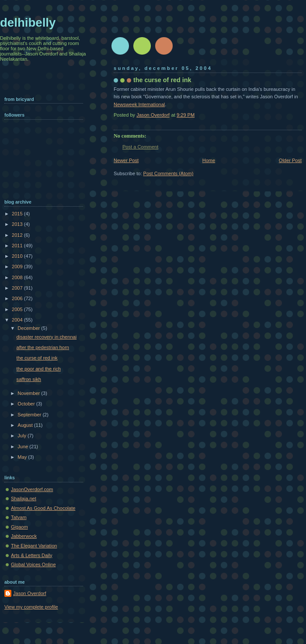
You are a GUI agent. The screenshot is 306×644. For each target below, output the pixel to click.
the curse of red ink (37, 358)
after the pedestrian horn (43, 347)
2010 (18, 256)
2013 (18, 224)
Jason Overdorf (30, 593)
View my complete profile (31, 607)
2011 (18, 246)
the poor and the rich (39, 369)
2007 (18, 288)
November (29, 393)
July (23, 436)
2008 (18, 277)
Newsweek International (139, 104)
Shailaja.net (24, 499)
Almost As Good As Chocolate (43, 508)
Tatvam (19, 517)
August (26, 425)
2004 (18, 320)
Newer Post (126, 160)
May (23, 457)
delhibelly (28, 23)
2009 (18, 267)
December (29, 328)
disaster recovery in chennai (47, 337)
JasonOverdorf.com (32, 489)
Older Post (290, 160)
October (27, 404)
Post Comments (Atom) (169, 173)
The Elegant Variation (34, 546)
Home (209, 160)
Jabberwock (24, 536)
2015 (18, 214)
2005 (18, 309)
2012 (18, 235)
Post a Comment (140, 147)
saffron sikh (29, 379)
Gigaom (19, 527)
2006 (18, 298)
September (30, 415)
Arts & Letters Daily (32, 555)
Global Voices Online (33, 564)
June (23, 447)
